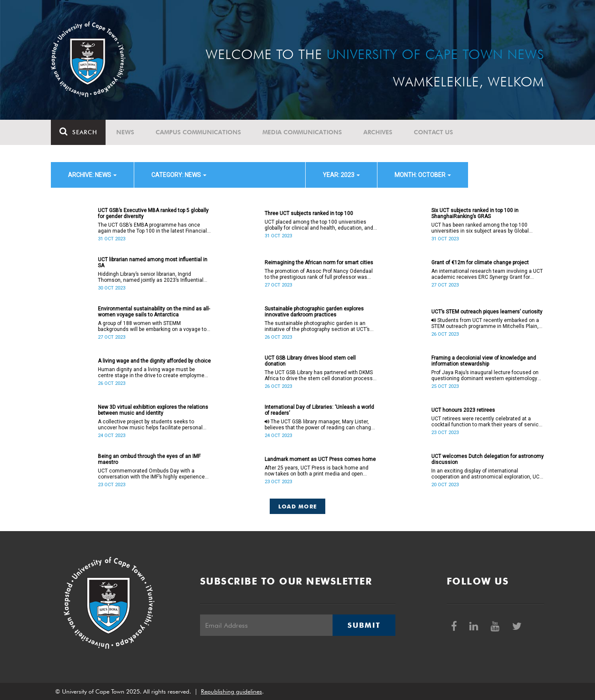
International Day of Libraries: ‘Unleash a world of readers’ (319, 410)
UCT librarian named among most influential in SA (153, 263)
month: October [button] (423, 175)
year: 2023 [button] (341, 175)
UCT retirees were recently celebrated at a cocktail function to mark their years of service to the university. (486, 422)
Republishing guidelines (231, 691)
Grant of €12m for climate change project (480, 263)
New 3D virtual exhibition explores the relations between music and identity (153, 410)
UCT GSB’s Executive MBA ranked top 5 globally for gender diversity (153, 213)
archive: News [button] (92, 175)
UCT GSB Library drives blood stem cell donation (310, 361)
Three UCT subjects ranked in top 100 (309, 213)
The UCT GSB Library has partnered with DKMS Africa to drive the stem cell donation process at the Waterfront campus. (319, 375)
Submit (364, 625)
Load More (298, 506)
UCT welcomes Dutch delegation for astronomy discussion (487, 459)
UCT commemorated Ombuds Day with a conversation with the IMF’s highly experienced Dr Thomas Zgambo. (153, 474)
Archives (378, 132)
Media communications (302, 132)
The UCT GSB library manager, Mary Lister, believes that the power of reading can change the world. (319, 425)
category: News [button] (179, 175)
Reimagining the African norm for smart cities (319, 263)
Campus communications (198, 132)
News (125, 132)
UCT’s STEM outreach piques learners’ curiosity (487, 312)
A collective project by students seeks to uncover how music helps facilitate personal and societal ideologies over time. (150, 425)
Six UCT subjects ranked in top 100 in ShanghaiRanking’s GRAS (475, 213)
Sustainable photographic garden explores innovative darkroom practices (314, 312)
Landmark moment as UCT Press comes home (320, 459)
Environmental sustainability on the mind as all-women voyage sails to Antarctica (154, 312)
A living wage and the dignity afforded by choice (154, 361)
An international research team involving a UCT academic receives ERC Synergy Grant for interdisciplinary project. (487, 274)
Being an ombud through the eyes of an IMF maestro (149, 459)
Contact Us (433, 132)
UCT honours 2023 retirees (463, 410)
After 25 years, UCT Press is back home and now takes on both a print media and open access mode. (317, 471)
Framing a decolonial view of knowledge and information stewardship (484, 361)
